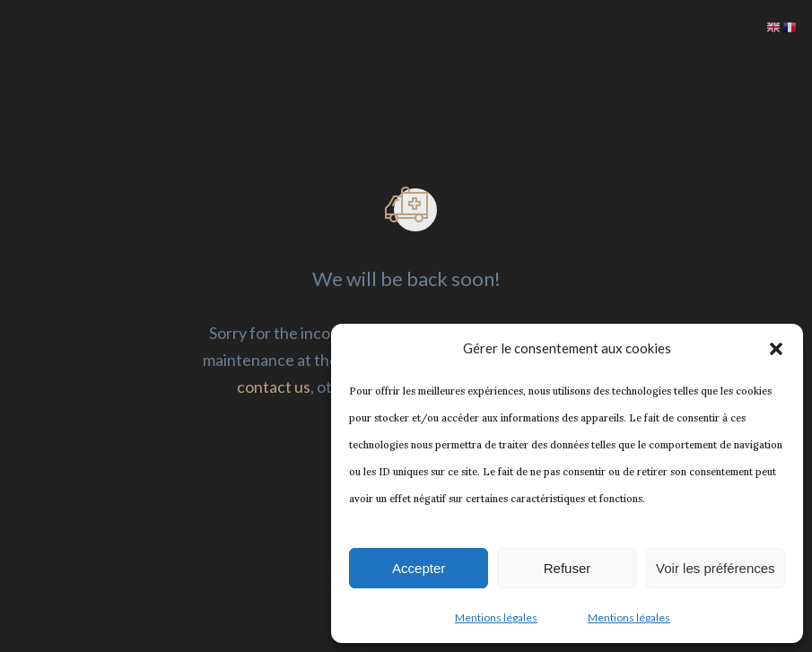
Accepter (419, 568)
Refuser (568, 568)
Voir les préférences (716, 568)
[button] (776, 349)
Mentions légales (496, 617)
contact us (274, 387)
